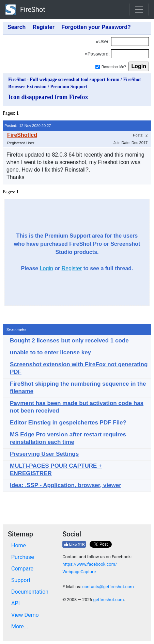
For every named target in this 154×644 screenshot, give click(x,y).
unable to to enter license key (50, 352)
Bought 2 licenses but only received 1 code (69, 341)
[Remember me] (98, 67)
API (16, 603)
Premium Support (69, 87)
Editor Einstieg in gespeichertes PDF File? (68, 423)
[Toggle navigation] (139, 10)
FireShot (25, 10)
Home (19, 545)
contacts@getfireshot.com (108, 587)
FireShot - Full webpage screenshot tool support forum (64, 79)
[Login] (130, 42)
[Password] (130, 54)
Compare (22, 569)
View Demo (25, 615)
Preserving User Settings (44, 454)
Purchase (23, 557)
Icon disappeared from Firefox (48, 97)
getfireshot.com (108, 600)
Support (21, 580)
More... (20, 626)
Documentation (30, 592)
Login (47, 268)
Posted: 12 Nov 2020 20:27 (28, 126)
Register (72, 268)
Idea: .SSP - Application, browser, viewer (66, 485)
